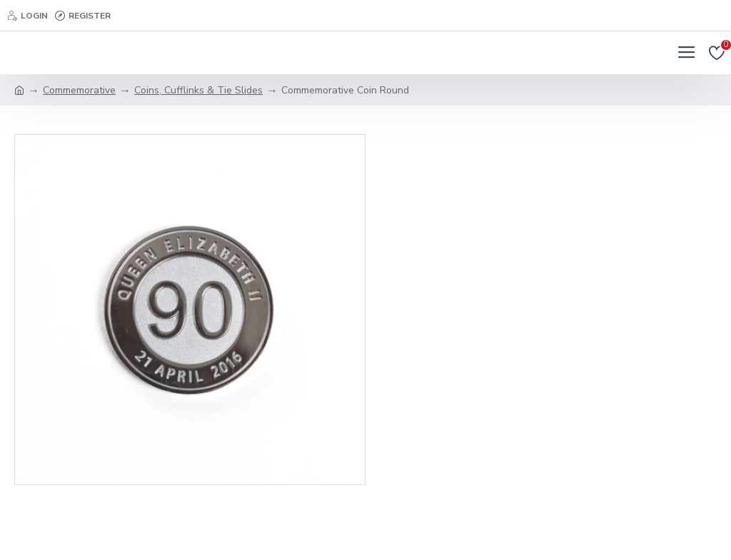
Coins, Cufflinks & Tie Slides (198, 90)
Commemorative (79, 90)
